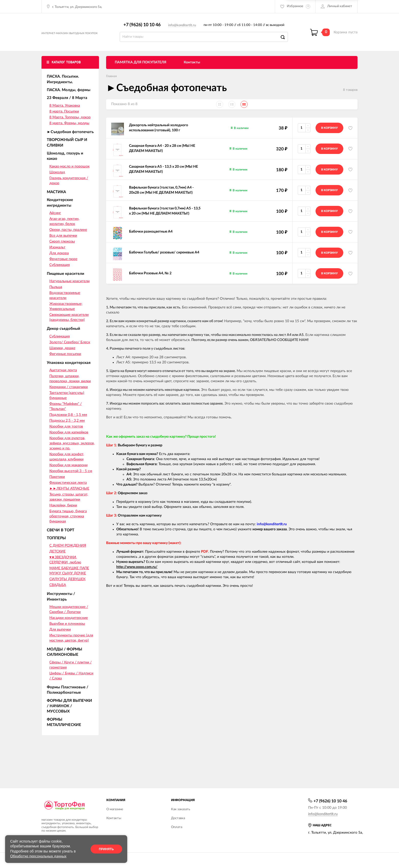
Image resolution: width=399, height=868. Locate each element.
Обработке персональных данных (38, 856)
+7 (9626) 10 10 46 (145, 27)
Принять (106, 849)
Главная (111, 82)
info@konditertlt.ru (185, 28)
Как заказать (181, 809)
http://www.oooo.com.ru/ (137, 573)
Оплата (177, 827)
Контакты (192, 68)
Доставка (178, 818)
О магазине (115, 809)
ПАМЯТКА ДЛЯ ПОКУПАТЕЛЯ (141, 68)
